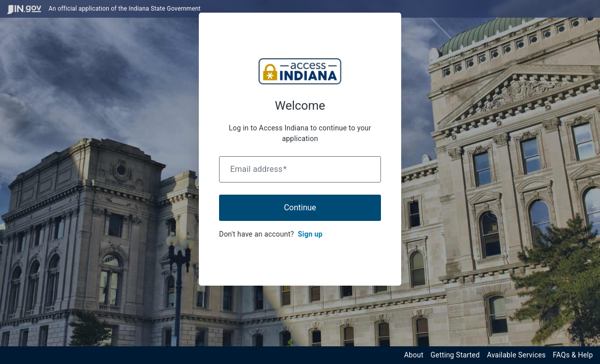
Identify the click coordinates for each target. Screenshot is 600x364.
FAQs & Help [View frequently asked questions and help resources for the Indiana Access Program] (573, 355)
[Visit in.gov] (24, 9)
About (414, 355)
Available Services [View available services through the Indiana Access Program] (516, 355)
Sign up (310, 234)
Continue (300, 208)
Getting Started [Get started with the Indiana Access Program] (455, 355)
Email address (259, 169)
